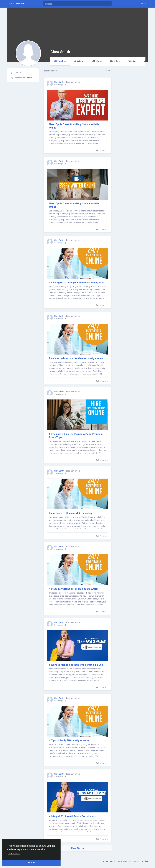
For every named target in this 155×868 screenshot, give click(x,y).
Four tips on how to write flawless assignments (76, 358)
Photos (97, 61)
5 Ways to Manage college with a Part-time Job (76, 665)
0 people (29, 78)
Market (145, 861)
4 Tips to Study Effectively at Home (69, 740)
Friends (79, 61)
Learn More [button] (14, 854)
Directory (137, 861)
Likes (132, 61)
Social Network (17, 4)
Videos (115, 61)
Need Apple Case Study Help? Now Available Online (74, 126)
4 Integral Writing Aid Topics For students (73, 816)
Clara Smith (60, 52)
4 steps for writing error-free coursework (73, 589)
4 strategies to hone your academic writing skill (76, 283)
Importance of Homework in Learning (70, 513)
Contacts (128, 861)
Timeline (60, 61)
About (105, 861)
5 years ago (59, 85)
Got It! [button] (31, 863)
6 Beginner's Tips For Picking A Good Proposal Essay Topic (76, 436)
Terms (112, 861)
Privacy (119, 861)
